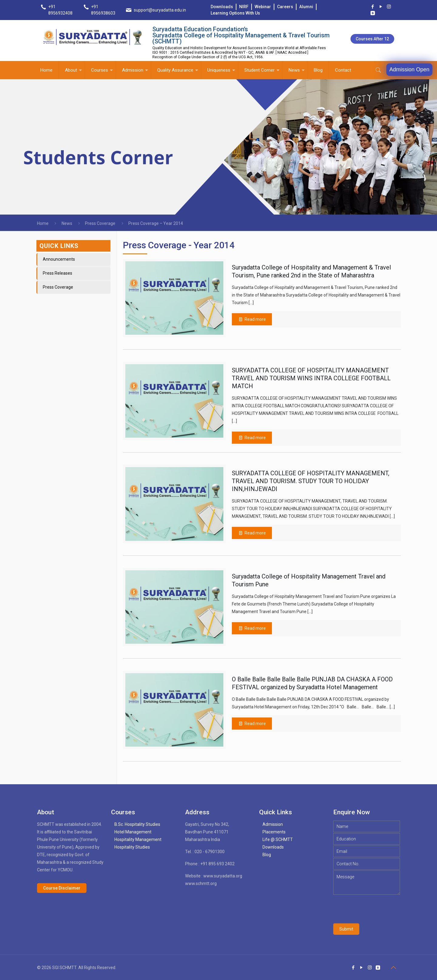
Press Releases (58, 273)
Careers (285, 7)
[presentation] (379, 909)
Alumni (306, 7)
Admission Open (409, 70)
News (67, 223)
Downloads (222, 7)
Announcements (59, 259)
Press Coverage (100, 223)
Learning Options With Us (235, 13)
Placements (274, 832)
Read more (255, 724)
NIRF (244, 7)
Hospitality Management (138, 839)
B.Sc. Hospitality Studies (137, 824)
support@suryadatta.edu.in (160, 10)
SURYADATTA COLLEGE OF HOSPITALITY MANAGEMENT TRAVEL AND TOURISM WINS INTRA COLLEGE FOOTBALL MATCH (311, 378)
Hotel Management (133, 832)
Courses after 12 (372, 39)
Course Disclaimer (62, 888)
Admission (273, 824)
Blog (267, 855)
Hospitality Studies (132, 847)
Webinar (263, 7)
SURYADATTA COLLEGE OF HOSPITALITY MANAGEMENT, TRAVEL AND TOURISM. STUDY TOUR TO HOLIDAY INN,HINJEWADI (311, 481)
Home (43, 223)
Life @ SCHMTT (278, 839)
